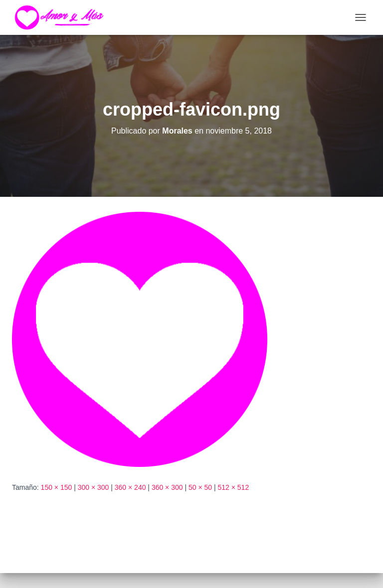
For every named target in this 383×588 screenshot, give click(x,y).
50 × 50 (200, 487)
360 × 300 (167, 487)
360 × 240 (130, 487)
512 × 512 (234, 487)
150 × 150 (57, 487)
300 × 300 (94, 487)
